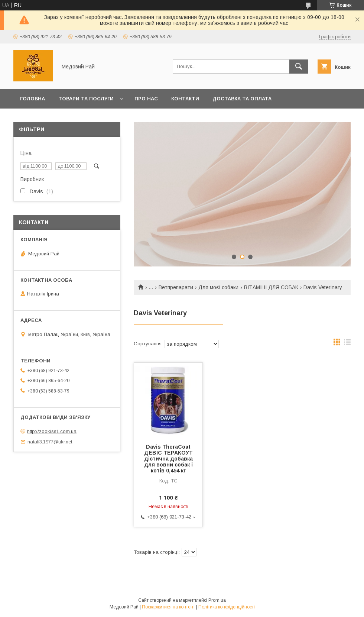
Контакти (185, 99)
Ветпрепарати (176, 287)
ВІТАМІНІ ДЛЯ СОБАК (271, 287)
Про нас (146, 99)
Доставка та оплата (242, 99)
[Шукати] (299, 67)
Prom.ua (217, 600)
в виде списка (347, 344)
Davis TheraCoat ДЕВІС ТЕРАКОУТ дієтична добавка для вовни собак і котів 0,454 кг (168, 459)
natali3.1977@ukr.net (50, 442)
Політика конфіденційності (227, 607)
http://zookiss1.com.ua (52, 431)
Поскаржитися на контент (168, 607)
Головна (32, 99)
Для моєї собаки (218, 287)
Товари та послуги (86, 99)
